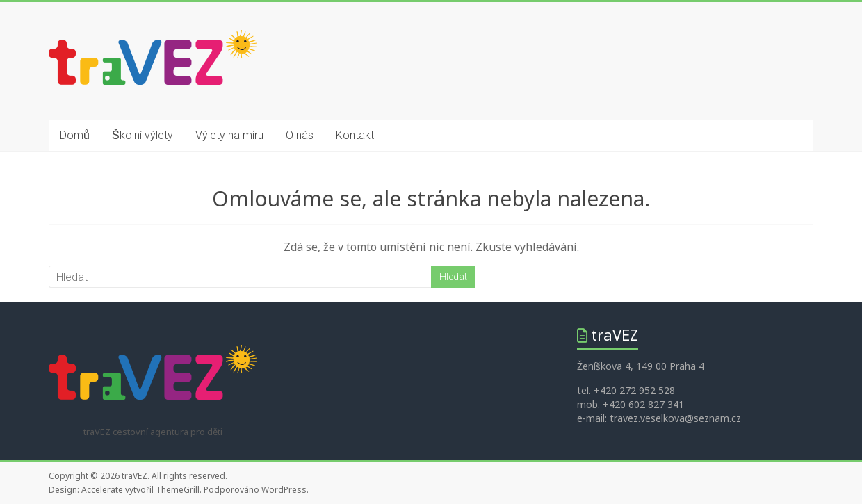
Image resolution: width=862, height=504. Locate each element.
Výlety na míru (229, 135)
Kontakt (355, 135)
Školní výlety (143, 135)
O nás (300, 135)
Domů (75, 135)
